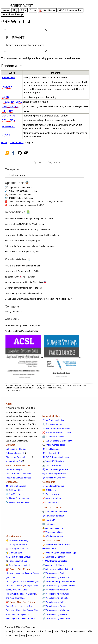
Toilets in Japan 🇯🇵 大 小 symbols (20, 278)
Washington (31, 595)
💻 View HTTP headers (53, 462)
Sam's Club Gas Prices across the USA (27, 206)
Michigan (28, 587)
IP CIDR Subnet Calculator (21, 199)
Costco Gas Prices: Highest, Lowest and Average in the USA (36, 203)
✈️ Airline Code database (17, 503)
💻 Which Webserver (52, 466)
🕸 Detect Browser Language (19, 558)
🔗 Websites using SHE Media (56, 620)
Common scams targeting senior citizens (23, 289)
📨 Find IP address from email (56, 429)
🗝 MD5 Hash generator (53, 517)
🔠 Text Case (48, 525)
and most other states (16, 599)
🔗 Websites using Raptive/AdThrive (59, 587)
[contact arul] (26, 153)
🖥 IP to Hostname (51, 450)
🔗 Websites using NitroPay (55, 591)
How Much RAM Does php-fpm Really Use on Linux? (29, 220)
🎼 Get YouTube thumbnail (55, 513)
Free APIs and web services (19, 479)
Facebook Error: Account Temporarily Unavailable (27, 231)
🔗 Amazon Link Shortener (55, 566)
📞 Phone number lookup (54, 446)
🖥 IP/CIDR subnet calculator (56, 458)
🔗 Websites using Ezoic (54, 574)
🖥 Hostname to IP (51, 454)
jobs (16, 636)
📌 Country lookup (51, 503)
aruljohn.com (22, 5)
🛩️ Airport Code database (18, 499)
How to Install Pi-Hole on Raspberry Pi (22, 242)
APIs (90, 632)
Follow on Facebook (15, 454)
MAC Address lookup (71, 10)
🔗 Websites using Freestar (55, 615)
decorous (9, 116)
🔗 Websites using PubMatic (55, 599)
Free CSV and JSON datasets (19, 475)
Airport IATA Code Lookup (20, 189)
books (8, 636)
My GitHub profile (14, 462)
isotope (7, 87)
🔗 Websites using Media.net (56, 611)
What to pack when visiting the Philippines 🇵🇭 (25, 283)
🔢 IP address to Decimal (54, 438)
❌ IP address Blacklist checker (57, 434)
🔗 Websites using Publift (54, 603)
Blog (15, 10)
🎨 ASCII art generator (53, 537)
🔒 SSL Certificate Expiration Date (58, 442)
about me (18, 632)
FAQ (23, 636)
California (19, 587)
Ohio (25, 591)
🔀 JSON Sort (49, 521)
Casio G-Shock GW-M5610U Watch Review (25, 225)
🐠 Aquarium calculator (53, 529)
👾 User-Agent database (17, 550)
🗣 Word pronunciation (16, 546)
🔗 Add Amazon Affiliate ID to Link (58, 570)
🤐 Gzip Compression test (18, 566)
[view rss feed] (7, 153)
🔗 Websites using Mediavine (56, 578)
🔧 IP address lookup (52, 425)
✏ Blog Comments (13, 312)
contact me (30, 632)
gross (6, 135)
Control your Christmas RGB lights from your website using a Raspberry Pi (39, 300)
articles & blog (44, 632)
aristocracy (10, 106)
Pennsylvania (12, 595)
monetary (8, 127)
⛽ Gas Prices (47, 10)
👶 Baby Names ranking (17, 541)
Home (6, 10)
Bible (24, 10)
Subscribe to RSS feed (16, 450)
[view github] (20, 153)
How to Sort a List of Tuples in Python (22, 253)
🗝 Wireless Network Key (54, 479)
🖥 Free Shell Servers (16, 487)
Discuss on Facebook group (19, 458)
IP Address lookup (13, 15)
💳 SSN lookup (49, 491)
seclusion (9, 120)
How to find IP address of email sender (22, 267)
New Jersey (28, 611)
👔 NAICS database (15, 495)
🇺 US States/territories (53, 487)
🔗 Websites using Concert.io (56, 607)
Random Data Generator (20, 196)
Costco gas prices (76, 632)
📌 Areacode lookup (52, 499)
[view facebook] (13, 153)
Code (33, 10)
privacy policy (34, 636)
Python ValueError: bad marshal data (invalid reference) (30, 247)
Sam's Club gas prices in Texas (20, 607)
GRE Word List (17, 143)
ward (5, 97)
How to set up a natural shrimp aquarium (23, 294)
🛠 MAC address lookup (53, 421)
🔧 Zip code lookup (51, 495)
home (8, 632)
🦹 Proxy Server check (16, 562)
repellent (9, 78)
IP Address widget (14, 471)
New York (17, 591)
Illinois (18, 611)
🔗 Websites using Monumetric (56, 595)
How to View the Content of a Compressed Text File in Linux (32, 236)
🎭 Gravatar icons (14, 554)
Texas (22, 595)
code (56, 632)
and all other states (26, 620)
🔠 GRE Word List (14, 491)
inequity (7, 111)
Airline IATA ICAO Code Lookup (23, 192)
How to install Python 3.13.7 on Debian (22, 272)
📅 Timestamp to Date (53, 533)
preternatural (12, 102)
